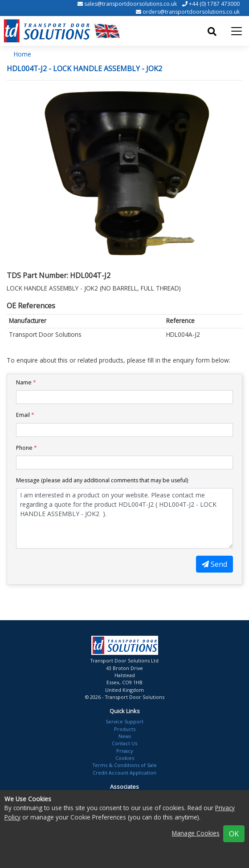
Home (22, 54)
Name (26, 382)
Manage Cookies (196, 833)
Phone (27, 448)
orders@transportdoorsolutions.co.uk (191, 12)
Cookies (125, 758)
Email (25, 415)
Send (214, 564)
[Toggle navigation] (237, 31)
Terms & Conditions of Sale (125, 765)
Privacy (124, 751)
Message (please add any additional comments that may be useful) (102, 480)
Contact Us (124, 743)
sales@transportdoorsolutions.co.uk (131, 4)
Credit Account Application (124, 773)
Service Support (124, 721)
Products (125, 729)
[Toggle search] (212, 32)
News (125, 736)
